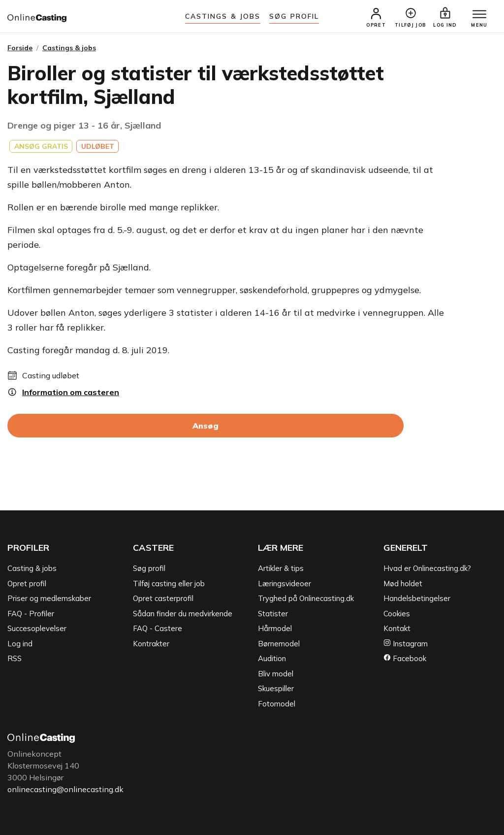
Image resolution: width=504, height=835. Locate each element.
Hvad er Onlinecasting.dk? (427, 568)
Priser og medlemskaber (49, 598)
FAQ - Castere (157, 628)
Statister (273, 614)
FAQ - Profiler (31, 614)
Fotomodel (277, 704)
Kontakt (397, 628)
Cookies (397, 614)
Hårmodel (275, 628)
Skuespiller (276, 688)
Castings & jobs (223, 16)
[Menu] (479, 15)
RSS (15, 658)
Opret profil (27, 584)
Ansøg (205, 426)
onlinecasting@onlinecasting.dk (65, 789)
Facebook (405, 658)
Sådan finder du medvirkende (183, 614)
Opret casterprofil (163, 598)
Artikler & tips (281, 568)
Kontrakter (151, 644)
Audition (272, 658)
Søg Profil (294, 16)
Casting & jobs (32, 568)
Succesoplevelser (37, 628)
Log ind (20, 644)
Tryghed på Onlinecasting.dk (306, 598)
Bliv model (276, 674)
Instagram (406, 644)
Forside (20, 48)
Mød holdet (403, 584)
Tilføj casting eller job (169, 584)
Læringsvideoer (284, 584)
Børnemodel (279, 644)
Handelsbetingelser (417, 598)
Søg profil (149, 568)
